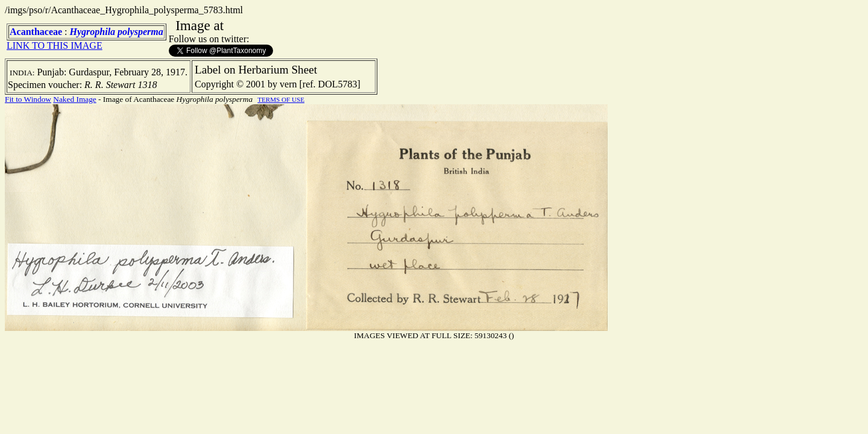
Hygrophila (93, 32)
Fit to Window (28, 99)
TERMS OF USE (281, 99)
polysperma (140, 32)
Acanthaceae (36, 32)
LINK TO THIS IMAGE (55, 46)
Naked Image (74, 99)
